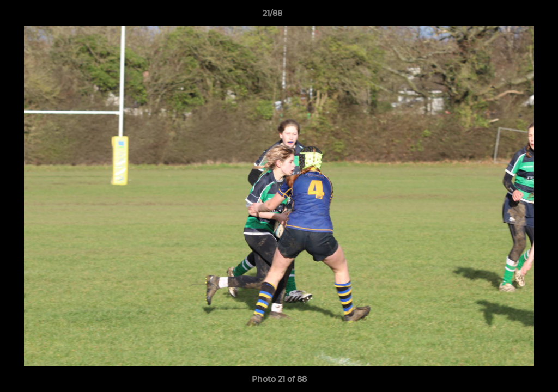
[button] (512, 16)
